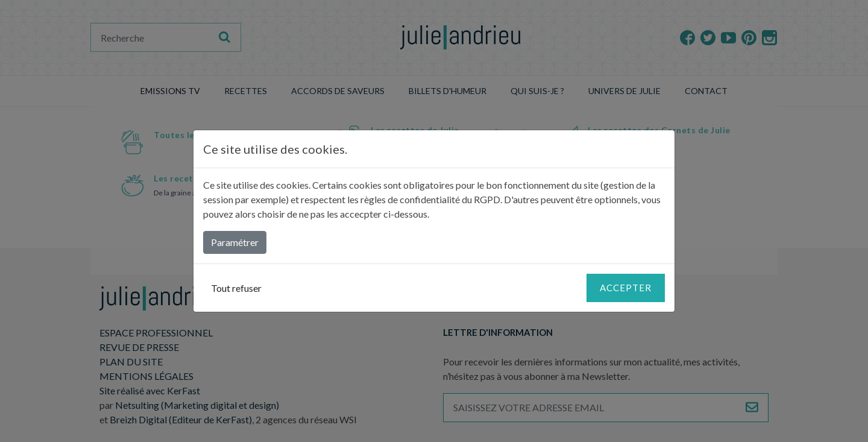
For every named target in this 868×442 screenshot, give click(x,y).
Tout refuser (236, 288)
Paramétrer (235, 242)
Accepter (626, 288)
